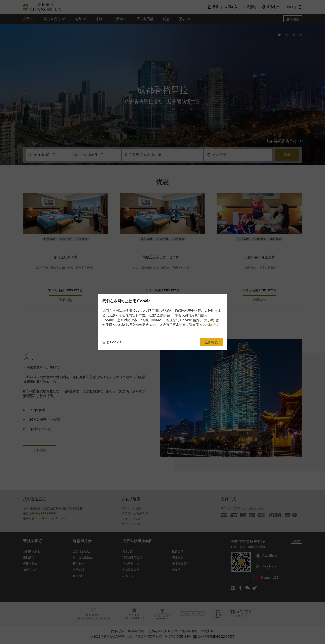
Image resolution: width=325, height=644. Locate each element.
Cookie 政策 (210, 325)
